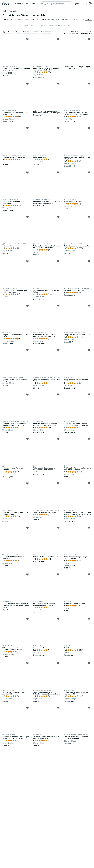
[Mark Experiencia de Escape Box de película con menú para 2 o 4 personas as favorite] (58, 306)
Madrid (5, 11)
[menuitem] (7, 26)
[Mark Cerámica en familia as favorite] (58, 619)
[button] (14, 11)
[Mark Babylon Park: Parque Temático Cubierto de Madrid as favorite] (89, 708)
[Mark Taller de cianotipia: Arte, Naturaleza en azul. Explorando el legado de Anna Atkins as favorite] (58, 663)
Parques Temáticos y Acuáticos (59, 26)
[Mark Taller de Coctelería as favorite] (27, 217)
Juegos (25, 26)
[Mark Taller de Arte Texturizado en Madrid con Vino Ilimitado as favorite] (58, 439)
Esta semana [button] (46, 32)
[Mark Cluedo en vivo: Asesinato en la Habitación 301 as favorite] (89, 663)
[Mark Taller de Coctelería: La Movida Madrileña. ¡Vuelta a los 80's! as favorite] (27, 395)
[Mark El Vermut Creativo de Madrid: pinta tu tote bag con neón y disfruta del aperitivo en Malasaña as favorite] (89, 483)
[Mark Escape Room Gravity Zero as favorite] (89, 261)
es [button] (77, 4)
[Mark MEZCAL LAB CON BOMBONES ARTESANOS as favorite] (27, 663)
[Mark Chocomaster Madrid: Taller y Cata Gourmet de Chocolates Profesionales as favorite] (58, 172)
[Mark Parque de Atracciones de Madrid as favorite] (89, 306)
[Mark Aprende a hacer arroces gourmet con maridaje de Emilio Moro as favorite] (58, 39)
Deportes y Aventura (38, 26)
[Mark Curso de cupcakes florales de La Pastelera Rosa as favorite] (27, 483)
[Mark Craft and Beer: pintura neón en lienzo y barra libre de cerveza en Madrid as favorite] (58, 395)
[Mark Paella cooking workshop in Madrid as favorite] (27, 39)
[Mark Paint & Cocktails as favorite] (58, 128)
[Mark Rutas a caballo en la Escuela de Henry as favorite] (27, 350)
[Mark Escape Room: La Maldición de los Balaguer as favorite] (89, 128)
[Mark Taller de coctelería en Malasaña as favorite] (89, 217)
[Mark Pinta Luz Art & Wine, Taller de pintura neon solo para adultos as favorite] (89, 395)
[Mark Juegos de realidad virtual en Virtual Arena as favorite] (27, 306)
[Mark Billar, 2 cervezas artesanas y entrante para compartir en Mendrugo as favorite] (58, 574)
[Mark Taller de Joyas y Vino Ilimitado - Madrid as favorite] (89, 350)
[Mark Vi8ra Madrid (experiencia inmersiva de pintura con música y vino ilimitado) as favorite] (27, 619)
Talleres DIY (16, 26)
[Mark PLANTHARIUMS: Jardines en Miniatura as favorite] (27, 528)
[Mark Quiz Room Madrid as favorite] (89, 619)
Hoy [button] (18, 32)
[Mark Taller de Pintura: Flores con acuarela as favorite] (27, 439)
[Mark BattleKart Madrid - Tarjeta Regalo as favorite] (89, 39)
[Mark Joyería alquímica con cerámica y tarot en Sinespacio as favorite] (58, 708)
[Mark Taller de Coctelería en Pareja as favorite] (27, 128)
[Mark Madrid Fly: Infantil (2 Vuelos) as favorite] (89, 574)
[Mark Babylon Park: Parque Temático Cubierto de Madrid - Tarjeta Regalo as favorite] (58, 84)
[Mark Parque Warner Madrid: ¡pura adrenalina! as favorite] (27, 172)
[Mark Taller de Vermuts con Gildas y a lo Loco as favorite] (58, 350)
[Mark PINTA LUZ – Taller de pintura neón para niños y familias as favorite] (89, 439)
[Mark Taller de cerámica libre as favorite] (89, 172)
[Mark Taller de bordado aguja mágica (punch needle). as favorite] (89, 528)
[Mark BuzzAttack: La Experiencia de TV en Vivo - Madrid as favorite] (27, 84)
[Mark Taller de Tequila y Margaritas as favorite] (58, 483)
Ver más (88, 20)
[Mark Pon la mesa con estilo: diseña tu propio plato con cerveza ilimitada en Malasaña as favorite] (27, 574)
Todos (7, 26)
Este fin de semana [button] (31, 32)
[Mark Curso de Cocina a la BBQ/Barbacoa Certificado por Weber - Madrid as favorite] (89, 84)
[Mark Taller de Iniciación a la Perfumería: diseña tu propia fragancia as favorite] (58, 217)
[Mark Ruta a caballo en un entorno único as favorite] (58, 528)
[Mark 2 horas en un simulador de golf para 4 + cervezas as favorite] (27, 261)
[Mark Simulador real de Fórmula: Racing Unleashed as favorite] (58, 261)
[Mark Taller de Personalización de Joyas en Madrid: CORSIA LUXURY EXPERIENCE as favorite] (27, 708)
